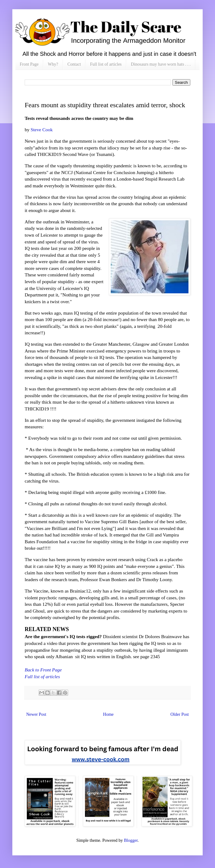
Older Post (180, 714)
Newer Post (36, 714)
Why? (53, 64)
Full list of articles (106, 64)
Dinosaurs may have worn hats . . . (161, 64)
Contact (74, 64)
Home (108, 714)
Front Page (29, 64)
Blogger (131, 840)
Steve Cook (41, 130)
